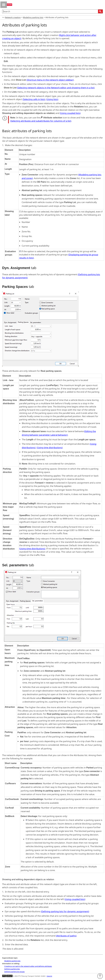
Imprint (49, 976)
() (50, 80)
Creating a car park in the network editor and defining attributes (28, 966)
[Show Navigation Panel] (4, 5)
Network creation (13, 17)
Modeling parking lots (33, 17)
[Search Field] (52, 11)
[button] (100, 11)
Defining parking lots (12, 969)
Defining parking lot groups (14, 972)
